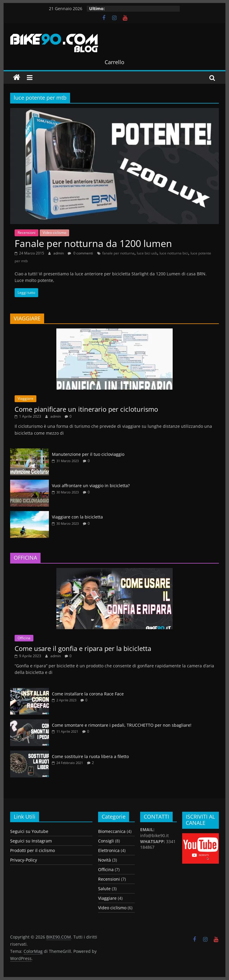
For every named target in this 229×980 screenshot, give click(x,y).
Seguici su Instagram (31, 841)
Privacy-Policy (24, 860)
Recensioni (27, 233)
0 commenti (80, 253)
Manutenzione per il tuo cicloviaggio (88, 454)
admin (59, 253)
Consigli (106, 841)
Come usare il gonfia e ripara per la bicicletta (83, 648)
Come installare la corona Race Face (88, 694)
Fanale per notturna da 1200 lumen (93, 243)
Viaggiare (25, 398)
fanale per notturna (118, 253)
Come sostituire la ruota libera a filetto (90, 756)
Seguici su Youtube (29, 831)
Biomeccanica (112, 831)
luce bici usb (147, 253)
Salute (104, 889)
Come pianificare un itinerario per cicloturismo (86, 409)
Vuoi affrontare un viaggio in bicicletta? (91, 486)
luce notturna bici (174, 253)
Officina (24, 638)
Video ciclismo (54, 233)
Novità (105, 860)
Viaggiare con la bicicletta (77, 517)
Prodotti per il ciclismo (33, 850)
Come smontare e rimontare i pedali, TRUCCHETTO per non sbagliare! (122, 725)
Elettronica (109, 850)
